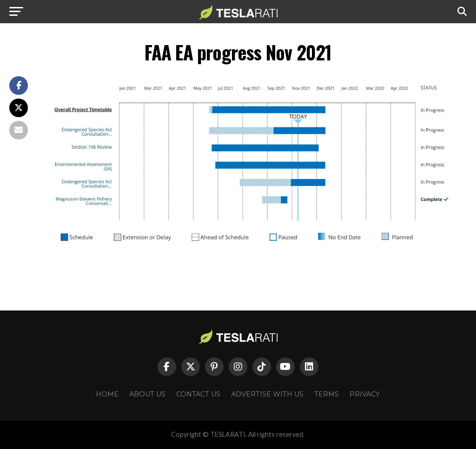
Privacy (365, 394)
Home (107, 394)
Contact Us (198, 394)
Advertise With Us (267, 394)
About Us (147, 394)
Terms (327, 394)
